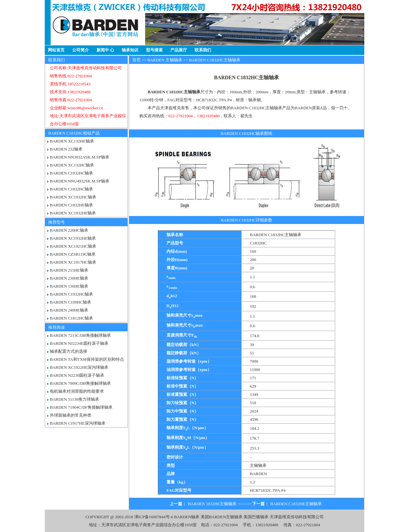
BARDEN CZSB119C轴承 (73, 254)
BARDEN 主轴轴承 (165, 60)
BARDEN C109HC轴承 (70, 302)
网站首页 (56, 50)
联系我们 (203, 50)
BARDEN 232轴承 (66, 149)
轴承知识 (130, 50)
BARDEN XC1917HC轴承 (73, 262)
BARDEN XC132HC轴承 (72, 165)
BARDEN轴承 (187, 517)
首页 (136, 60)
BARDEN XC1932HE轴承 (73, 213)
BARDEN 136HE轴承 (69, 286)
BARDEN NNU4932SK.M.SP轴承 (80, 181)
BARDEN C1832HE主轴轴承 (296, 504)
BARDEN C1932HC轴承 (71, 173)
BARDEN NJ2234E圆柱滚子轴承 (79, 343)
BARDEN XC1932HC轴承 (73, 197)
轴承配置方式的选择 (69, 351)
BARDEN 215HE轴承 (69, 270)
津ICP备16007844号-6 (154, 517)
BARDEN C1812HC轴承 (71, 318)
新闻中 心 (105, 50)
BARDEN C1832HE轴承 (71, 205)
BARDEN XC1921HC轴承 (73, 246)
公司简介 (81, 50)
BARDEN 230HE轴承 (69, 278)
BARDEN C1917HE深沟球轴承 (78, 423)
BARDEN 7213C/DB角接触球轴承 (80, 335)
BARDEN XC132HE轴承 (72, 141)
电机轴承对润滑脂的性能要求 (77, 391)
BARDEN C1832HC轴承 (71, 189)
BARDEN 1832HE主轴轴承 (212, 504)
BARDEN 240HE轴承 (69, 310)
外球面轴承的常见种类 (71, 415)
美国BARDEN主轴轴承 (222, 517)
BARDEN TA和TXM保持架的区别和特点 (87, 359)
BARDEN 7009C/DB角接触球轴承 (80, 383)
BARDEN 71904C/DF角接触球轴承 (81, 407)
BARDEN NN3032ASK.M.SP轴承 (80, 157)
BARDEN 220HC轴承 (69, 230)
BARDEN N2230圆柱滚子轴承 (77, 375)
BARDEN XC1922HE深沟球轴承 (79, 367)
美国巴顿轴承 (256, 517)
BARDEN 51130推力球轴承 (74, 399)
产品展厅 (179, 50)
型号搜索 (154, 50)
